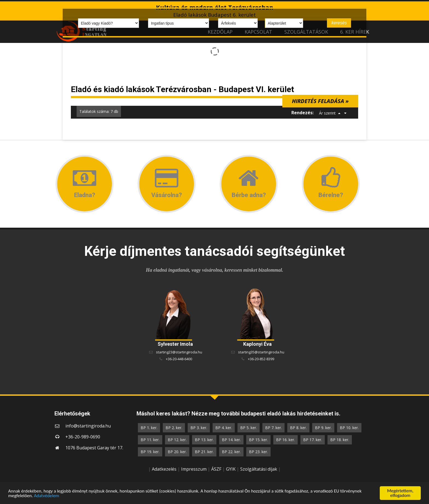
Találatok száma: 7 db (99, 111)
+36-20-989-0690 (83, 437)
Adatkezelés (164, 469)
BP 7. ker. (273, 428)
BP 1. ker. (149, 428)
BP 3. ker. (199, 428)
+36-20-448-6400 (179, 359)
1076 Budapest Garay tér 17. (94, 448)
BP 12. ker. (177, 440)
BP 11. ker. (150, 440)
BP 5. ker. (249, 428)
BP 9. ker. (323, 428)
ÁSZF (216, 469)
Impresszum (194, 469)
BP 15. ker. (258, 440)
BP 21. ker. (204, 452)
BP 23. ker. (258, 452)
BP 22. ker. (231, 452)
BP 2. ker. (174, 428)
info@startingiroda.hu (88, 426)
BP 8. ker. (298, 428)
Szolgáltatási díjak (259, 469)
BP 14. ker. (231, 440)
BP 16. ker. (285, 440)
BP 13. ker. (204, 440)
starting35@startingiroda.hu (261, 352)
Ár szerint (327, 113)
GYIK (231, 469)
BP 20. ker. (177, 452)
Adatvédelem (47, 496)
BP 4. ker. (224, 428)
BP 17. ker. (313, 440)
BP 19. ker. (150, 452)
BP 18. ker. (340, 440)
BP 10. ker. (349, 428)
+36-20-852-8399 (261, 359)
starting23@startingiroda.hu (179, 352)
